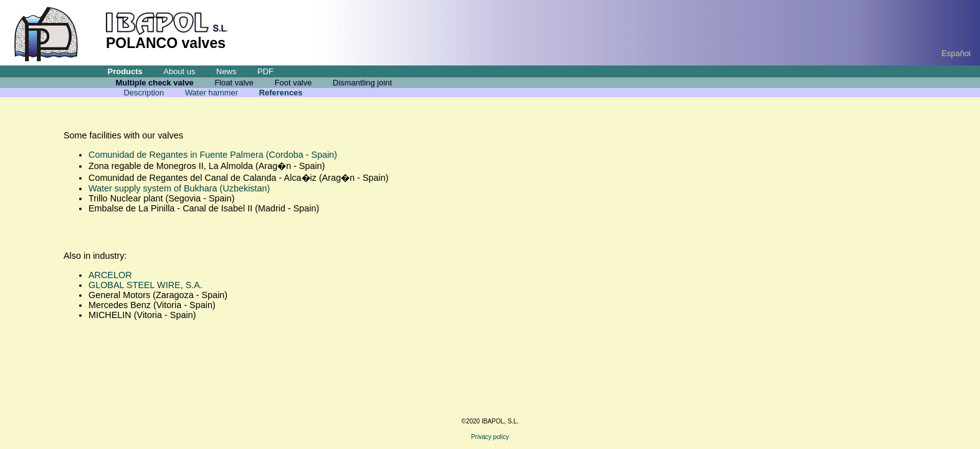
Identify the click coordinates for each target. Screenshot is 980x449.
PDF (265, 71)
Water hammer (212, 93)
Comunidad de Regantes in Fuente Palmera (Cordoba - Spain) (213, 155)
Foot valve (293, 83)
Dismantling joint (362, 83)
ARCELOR (110, 275)
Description (144, 93)
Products (125, 71)
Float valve (234, 83)
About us (179, 71)
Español (956, 53)
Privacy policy (490, 437)
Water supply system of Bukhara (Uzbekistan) (179, 188)
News (226, 71)
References (281, 93)
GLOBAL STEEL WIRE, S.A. (145, 285)
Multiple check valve (155, 83)
